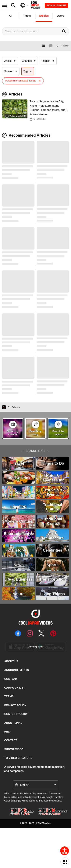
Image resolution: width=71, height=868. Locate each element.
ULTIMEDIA (41, 823)
